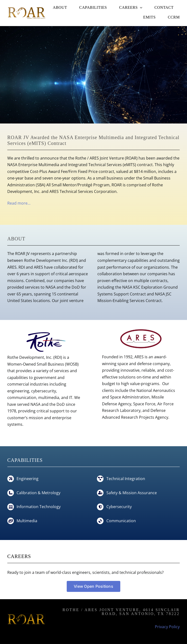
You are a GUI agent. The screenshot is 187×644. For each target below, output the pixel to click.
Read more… (19, 203)
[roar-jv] (26, 8)
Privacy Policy (167, 627)
